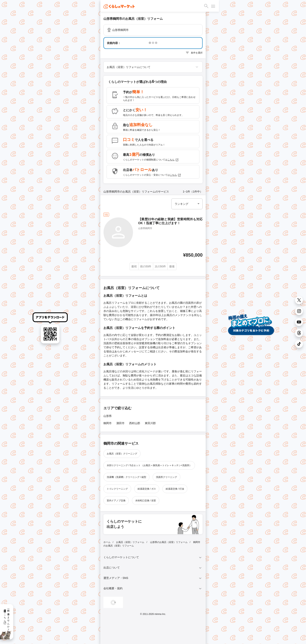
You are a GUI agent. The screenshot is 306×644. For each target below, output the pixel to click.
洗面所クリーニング (166, 477)
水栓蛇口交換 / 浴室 (146, 501)
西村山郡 (135, 423)
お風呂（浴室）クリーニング (122, 454)
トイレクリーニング (117, 489)
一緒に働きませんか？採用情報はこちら (7, 619)
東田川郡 (150, 423)
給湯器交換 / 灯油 (175, 489)
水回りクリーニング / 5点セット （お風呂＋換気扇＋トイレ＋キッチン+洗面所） (149, 465)
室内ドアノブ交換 (116, 501)
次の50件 (160, 266)
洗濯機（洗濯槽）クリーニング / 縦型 (126, 477)
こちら (173, 160)
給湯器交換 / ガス (147, 489)
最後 (172, 266)
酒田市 (120, 423)
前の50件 (146, 266)
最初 (134, 266)
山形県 (108, 416)
